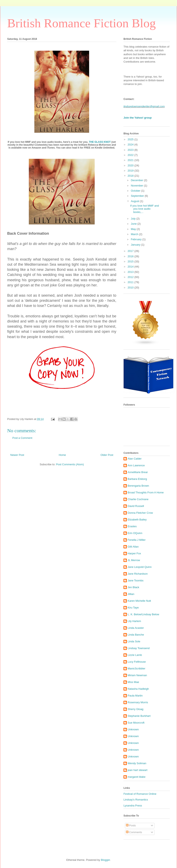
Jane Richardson (138, 574)
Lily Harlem (134, 621)
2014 (131, 267)
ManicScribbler (136, 668)
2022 (131, 155)
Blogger (105, 860)
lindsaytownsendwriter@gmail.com (144, 106)
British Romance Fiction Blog (82, 23)
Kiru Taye (133, 608)
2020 (131, 165)
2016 (131, 256)
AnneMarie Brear (138, 472)
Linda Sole (134, 641)
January (136, 245)
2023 (131, 150)
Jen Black (133, 587)
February (137, 239)
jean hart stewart (137, 770)
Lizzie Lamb (135, 655)
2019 (131, 171)
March (135, 234)
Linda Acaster (136, 628)
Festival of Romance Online (140, 794)
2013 (131, 272)
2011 (131, 282)
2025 (131, 139)
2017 (131, 251)
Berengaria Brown (138, 486)
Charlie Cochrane (138, 499)
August (135, 201)
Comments (134, 832)
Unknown (133, 729)
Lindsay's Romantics (136, 800)
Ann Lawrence (136, 465)
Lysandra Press (133, 806)
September (138, 196)
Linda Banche (136, 635)
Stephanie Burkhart (139, 716)
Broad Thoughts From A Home (146, 492)
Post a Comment (22, 438)
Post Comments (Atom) (70, 464)
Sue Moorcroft (136, 723)
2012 (131, 277)
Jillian (131, 594)
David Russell (136, 506)
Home (62, 455)
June (134, 224)
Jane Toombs (136, 580)
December (137, 180)
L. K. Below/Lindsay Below (143, 614)
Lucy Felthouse (137, 662)
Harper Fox (134, 553)
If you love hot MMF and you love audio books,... (144, 209)
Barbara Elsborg (137, 479)
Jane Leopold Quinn (140, 567)
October (136, 191)
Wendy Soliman (137, 763)
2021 (131, 160)
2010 (131, 288)
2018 (131, 176)
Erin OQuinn (135, 533)
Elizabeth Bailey (137, 520)
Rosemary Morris (138, 702)
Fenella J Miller (137, 540)
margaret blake (137, 777)
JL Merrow (134, 560)
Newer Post (17, 455)
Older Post (107, 455)
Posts (131, 825)
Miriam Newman (137, 675)
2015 (131, 261)
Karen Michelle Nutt (139, 601)
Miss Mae (133, 682)
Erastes (132, 526)
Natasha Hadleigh (138, 689)
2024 (131, 145)
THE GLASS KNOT (100, 142)
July (134, 219)
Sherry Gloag (136, 709)
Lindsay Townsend (139, 648)
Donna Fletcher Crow (140, 513)
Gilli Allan (133, 547)
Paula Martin (135, 696)
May (134, 229)
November (137, 186)
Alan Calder (135, 459)
